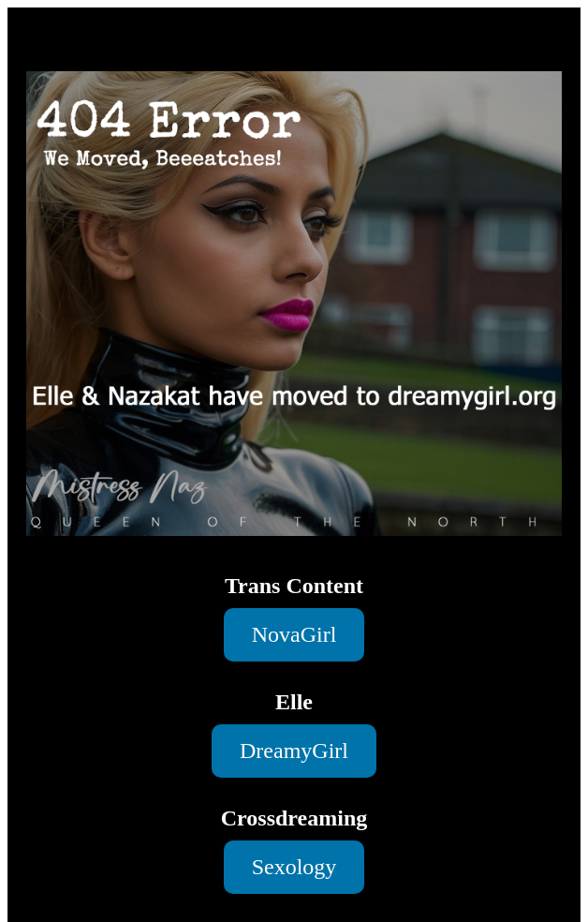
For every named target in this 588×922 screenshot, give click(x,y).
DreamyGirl (294, 751)
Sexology (294, 867)
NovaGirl (294, 634)
